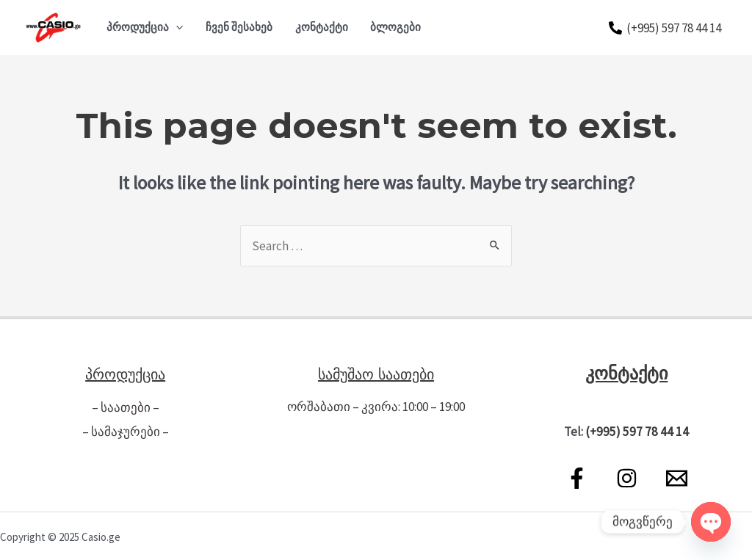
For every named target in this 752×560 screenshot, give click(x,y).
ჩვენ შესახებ (239, 27)
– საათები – (126, 407)
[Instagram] (627, 477)
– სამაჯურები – (126, 430)
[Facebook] (577, 477)
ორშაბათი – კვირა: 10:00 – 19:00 (376, 407)
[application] (176, 27)
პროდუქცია (145, 27)
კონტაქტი (322, 27)
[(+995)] (665, 28)
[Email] (677, 477)
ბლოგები (395, 27)
